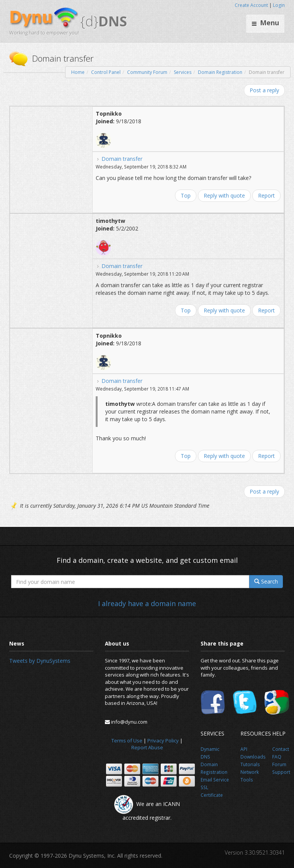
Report (266, 195)
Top (186, 195)
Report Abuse (147, 747)
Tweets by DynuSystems (40, 661)
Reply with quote (224, 195)
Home (78, 72)
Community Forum (147, 72)
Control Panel (106, 72)
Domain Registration (220, 72)
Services (183, 72)
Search (266, 581)
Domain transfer (122, 159)
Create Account (251, 5)
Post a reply (264, 90)
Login (279, 5)
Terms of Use (127, 740)
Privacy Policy (163, 740)
